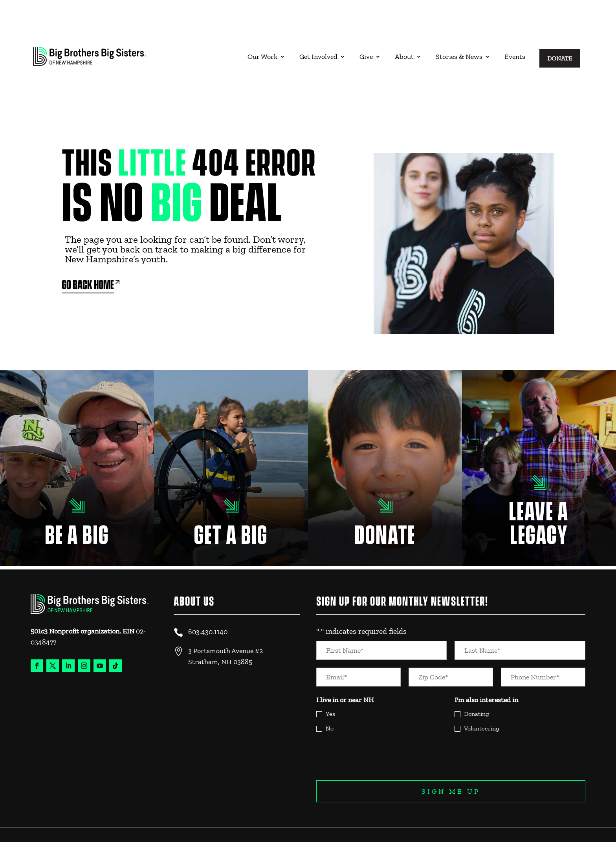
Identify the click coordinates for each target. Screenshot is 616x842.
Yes (330, 682)
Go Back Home (88, 254)
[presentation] (376, 725)
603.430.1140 (208, 600)
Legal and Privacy (558, 813)
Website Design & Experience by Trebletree (75, 826)
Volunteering (482, 697)
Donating (477, 682)
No (330, 697)
